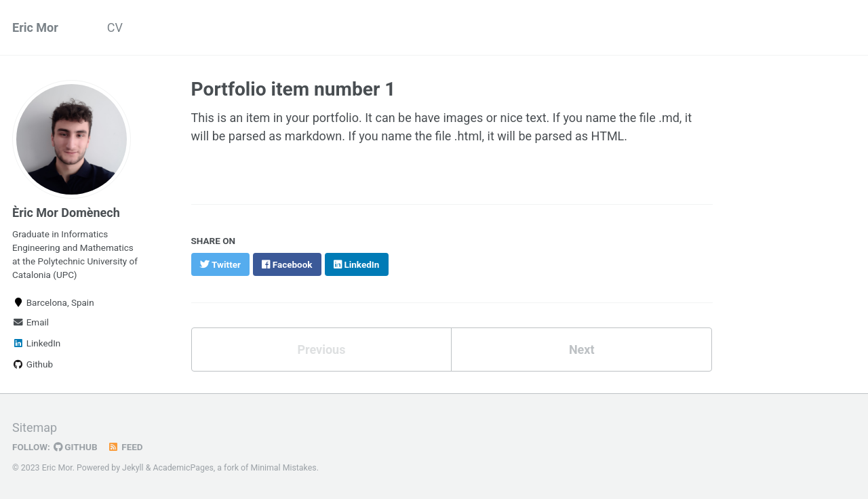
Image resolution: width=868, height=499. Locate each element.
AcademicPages (183, 468)
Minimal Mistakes (283, 468)
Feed (125, 447)
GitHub (76, 447)
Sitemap (35, 427)
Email (31, 322)
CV (115, 27)
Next (582, 350)
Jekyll (133, 468)
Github (33, 364)
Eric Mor (35, 27)
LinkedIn (36, 343)
